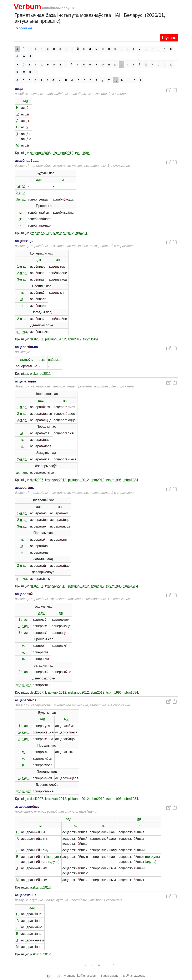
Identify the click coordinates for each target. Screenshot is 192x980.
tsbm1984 (82, 153)
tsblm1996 (114, 480)
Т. (18, 134)
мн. (64, 180)
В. (18, 127)
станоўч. (27, 360)
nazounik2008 (40, 153)
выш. (43, 360)
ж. (21, 219)
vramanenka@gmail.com (80, 976)
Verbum (27, 7)
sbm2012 (82, 233)
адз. (26, 101)
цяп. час (22, 332)
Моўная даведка (134, 976)
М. (18, 145)
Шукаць (169, 38)
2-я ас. (21, 193)
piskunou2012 (63, 153)
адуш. (54, 862)
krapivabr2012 (41, 233)
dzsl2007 (37, 339)
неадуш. (53, 857)
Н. (18, 108)
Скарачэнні (23, 28)
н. (21, 225)
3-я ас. (21, 199)
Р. (18, 114)
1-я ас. (21, 186)
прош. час (23, 685)
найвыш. (55, 360)
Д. (18, 121)
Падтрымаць (110, 976)
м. (21, 212)
